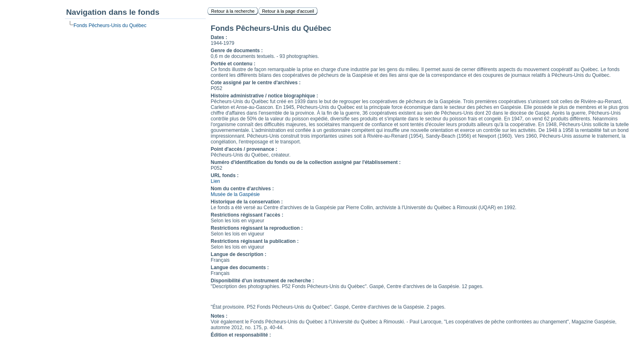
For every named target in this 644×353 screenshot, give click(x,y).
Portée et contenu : (233, 64)
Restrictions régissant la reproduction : (257, 228)
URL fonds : (225, 175)
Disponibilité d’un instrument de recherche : (262, 281)
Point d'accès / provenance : (244, 149)
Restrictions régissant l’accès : (247, 215)
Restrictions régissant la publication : (255, 241)
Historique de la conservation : (247, 202)
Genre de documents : (237, 51)
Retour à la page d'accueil (288, 11)
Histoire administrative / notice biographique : (264, 96)
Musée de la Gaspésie (235, 194)
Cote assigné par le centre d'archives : (256, 83)
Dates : (219, 37)
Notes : (219, 316)
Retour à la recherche (233, 11)
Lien (215, 181)
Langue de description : (238, 254)
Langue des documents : (240, 268)
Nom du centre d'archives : (242, 189)
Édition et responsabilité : (241, 335)
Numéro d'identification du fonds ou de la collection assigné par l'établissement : (306, 162)
